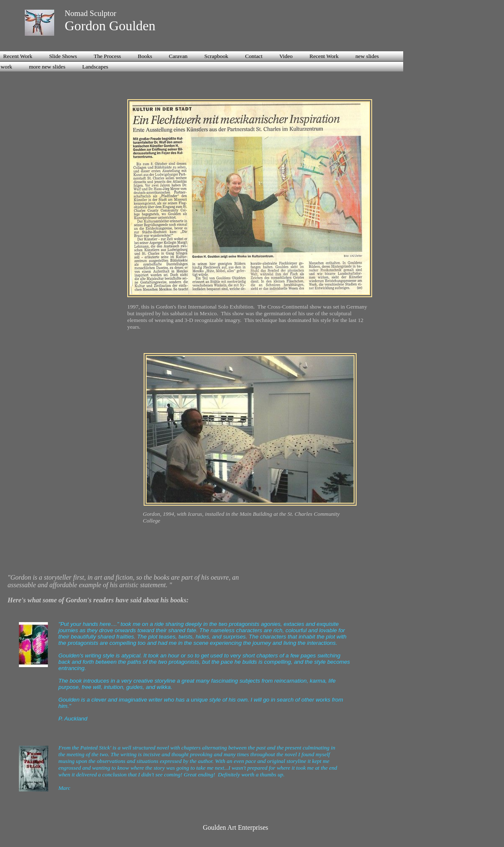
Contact (254, 56)
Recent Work (324, 56)
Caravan (178, 56)
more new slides (47, 67)
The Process (107, 56)
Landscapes (95, 67)
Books (145, 56)
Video (286, 56)
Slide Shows (63, 56)
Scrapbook (217, 56)
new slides (367, 56)
